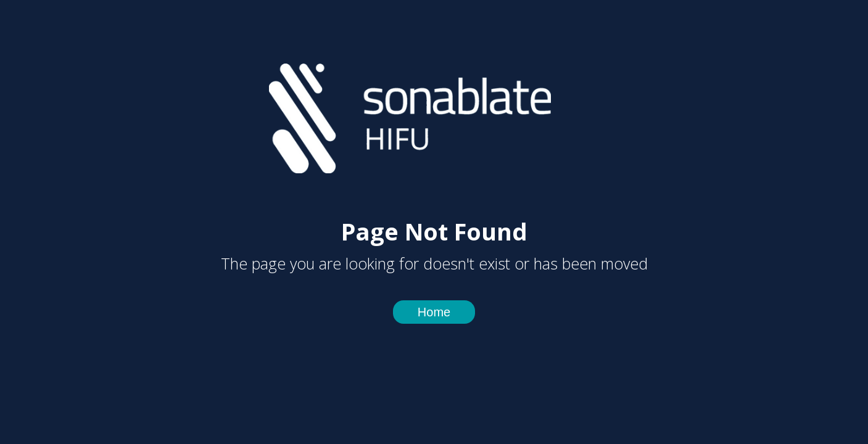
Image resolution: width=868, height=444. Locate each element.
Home (434, 312)
